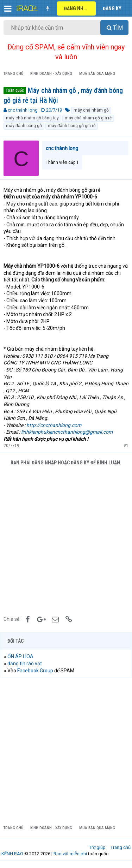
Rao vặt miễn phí (70, 854)
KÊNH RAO (12, 854)
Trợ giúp (97, 847)
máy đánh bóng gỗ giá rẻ (72, 126)
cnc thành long (23, 110)
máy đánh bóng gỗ (24, 126)
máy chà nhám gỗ (91, 110)
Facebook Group (35, 671)
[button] (8, 8)
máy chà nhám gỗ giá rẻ (88, 118)
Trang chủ (121, 847)
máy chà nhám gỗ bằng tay (32, 118)
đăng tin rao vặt (25, 664)
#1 (126, 446)
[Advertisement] (66, 540)
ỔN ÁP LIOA (20, 656)
